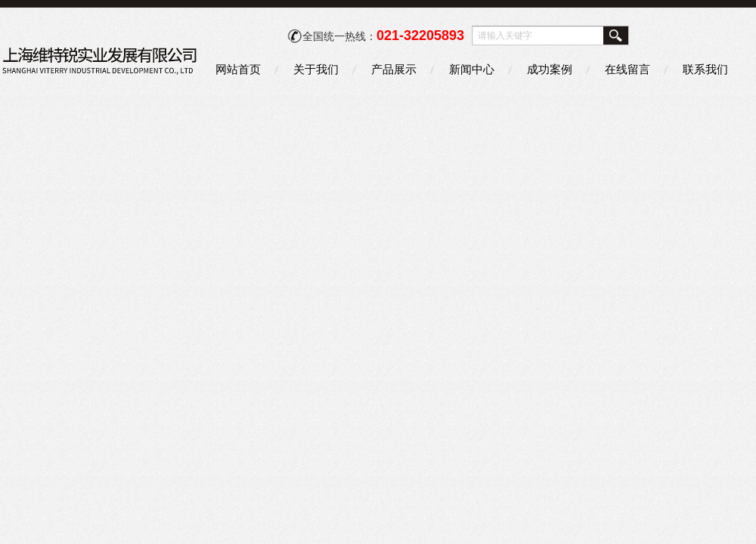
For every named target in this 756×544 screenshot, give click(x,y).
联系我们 (705, 69)
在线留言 (627, 69)
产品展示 (394, 69)
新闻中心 (472, 69)
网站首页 (238, 69)
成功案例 (550, 69)
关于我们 (316, 69)
